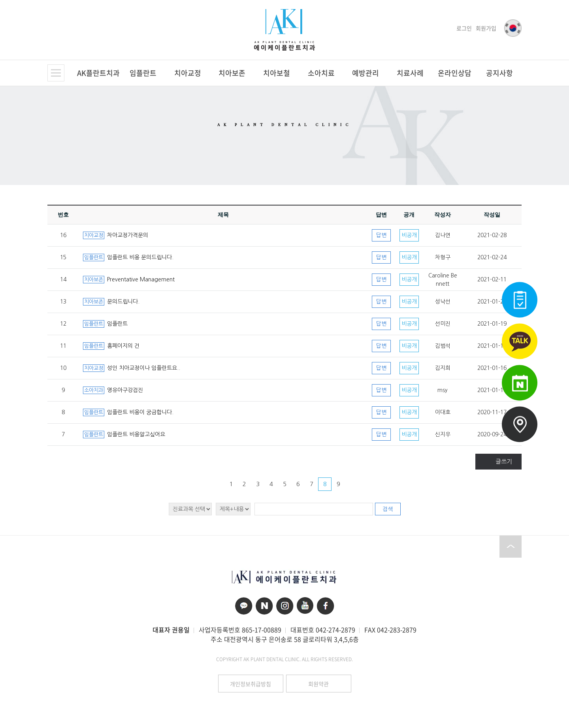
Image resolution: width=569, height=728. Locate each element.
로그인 (464, 28)
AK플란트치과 (98, 73)
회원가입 (486, 28)
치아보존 (232, 73)
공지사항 (499, 73)
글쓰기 (504, 461)
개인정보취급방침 (251, 684)
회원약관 (318, 684)
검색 (388, 509)
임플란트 (143, 73)
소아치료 (321, 73)
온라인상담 (455, 73)
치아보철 (277, 73)
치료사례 (410, 73)
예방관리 (366, 73)
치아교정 (188, 73)
